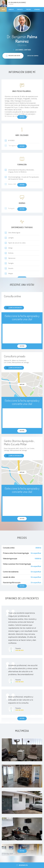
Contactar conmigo (33, 56)
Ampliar (22, 384)
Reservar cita (22, 865)
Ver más (22, 718)
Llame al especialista (14, 308)
